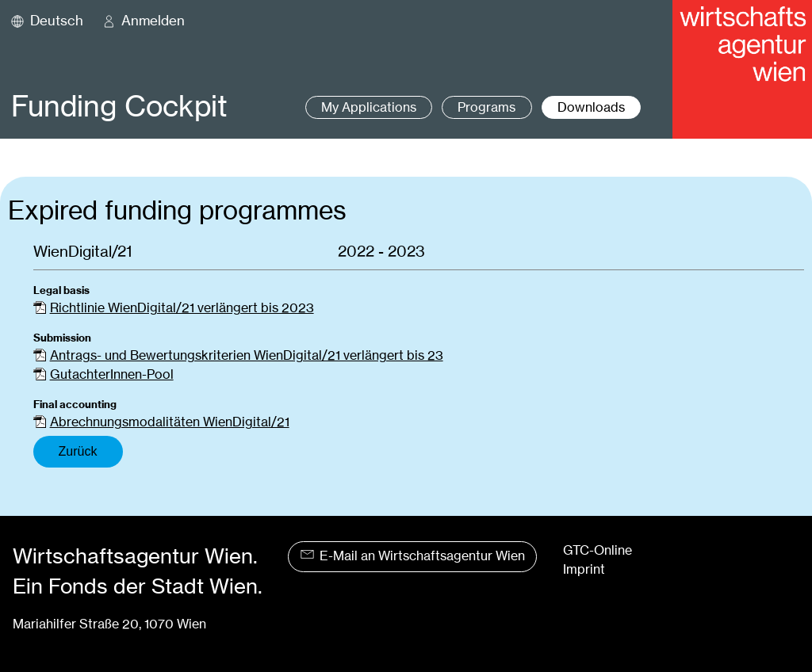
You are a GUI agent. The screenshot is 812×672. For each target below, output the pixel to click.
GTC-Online (598, 550)
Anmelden (153, 21)
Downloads (591, 107)
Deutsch (57, 21)
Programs (486, 107)
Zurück (78, 451)
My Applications (369, 107)
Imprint (584, 569)
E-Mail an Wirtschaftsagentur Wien (413, 556)
